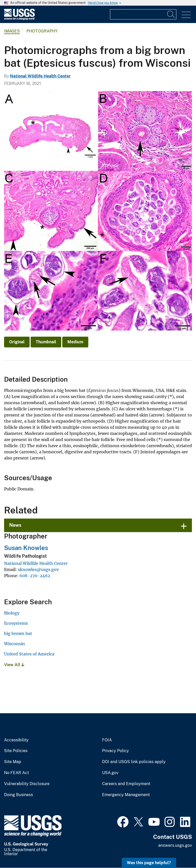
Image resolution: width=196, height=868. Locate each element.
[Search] (171, 14)
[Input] (143, 14)
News (15, 525)
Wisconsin (15, 644)
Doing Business (19, 795)
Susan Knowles (26, 548)
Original (17, 342)
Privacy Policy (115, 751)
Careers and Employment (126, 784)
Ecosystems (16, 623)
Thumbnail (46, 342)
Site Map (13, 762)
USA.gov (110, 773)
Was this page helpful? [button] (149, 863)
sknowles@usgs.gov (38, 569)
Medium (75, 342)
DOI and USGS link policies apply (134, 762)
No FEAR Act (16, 773)
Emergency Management (126, 795)
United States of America (29, 654)
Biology (12, 613)
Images (12, 31)
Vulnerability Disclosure (27, 784)
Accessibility (16, 740)
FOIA (107, 740)
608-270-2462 (35, 576)
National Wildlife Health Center (40, 76)
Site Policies (16, 751)
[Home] (19, 19)
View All (14, 665)
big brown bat (18, 633)
